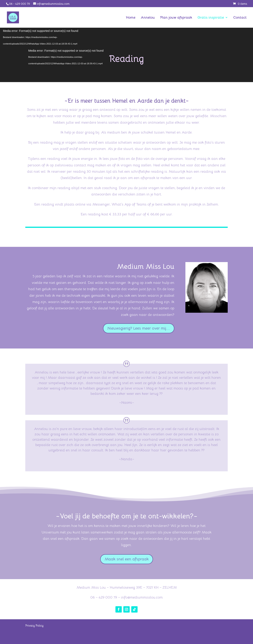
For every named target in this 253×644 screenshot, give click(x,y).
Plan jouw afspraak (176, 18)
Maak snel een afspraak (127, 559)
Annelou (148, 18)
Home (131, 18)
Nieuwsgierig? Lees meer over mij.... (139, 328)
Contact (240, 18)
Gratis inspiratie (211, 18)
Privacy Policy (34, 626)
